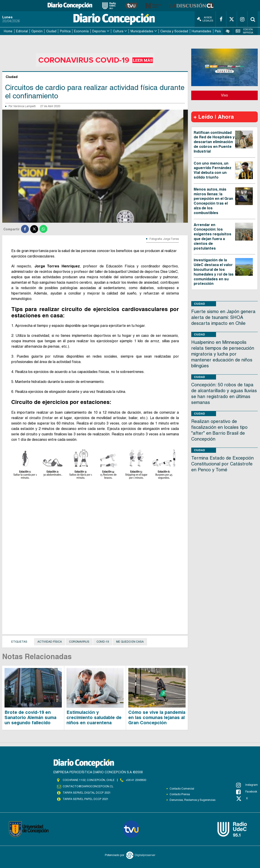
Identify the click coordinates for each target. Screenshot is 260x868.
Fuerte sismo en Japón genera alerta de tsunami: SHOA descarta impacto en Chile (223, 317)
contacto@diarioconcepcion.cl (88, 786)
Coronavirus (79, 642)
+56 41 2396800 (136, 780)
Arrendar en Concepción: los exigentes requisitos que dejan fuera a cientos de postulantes (213, 237)
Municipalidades (142, 31)
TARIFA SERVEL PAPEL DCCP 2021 (85, 799)
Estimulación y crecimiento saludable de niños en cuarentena (94, 717)
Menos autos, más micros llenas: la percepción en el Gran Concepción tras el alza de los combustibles (213, 201)
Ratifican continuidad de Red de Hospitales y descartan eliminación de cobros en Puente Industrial (214, 142)
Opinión (37, 31)
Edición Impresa (244, 31)
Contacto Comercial (182, 789)
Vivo (224, 95)
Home (8, 31)
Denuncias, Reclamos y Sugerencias (192, 800)
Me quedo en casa (130, 642)
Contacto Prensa (180, 794)
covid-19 (103, 642)
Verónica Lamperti (24, 106)
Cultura (118, 31)
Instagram (247, 785)
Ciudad (51, 31)
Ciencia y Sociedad (174, 31)
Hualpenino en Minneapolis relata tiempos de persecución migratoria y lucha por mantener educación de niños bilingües (223, 354)
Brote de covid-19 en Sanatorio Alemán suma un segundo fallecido (30, 717)
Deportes (99, 31)
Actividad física (50, 642)
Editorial (22, 31)
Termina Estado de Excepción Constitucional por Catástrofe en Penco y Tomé (222, 464)
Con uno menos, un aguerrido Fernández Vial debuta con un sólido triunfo (213, 170)
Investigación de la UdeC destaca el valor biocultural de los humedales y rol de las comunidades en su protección (214, 272)
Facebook (247, 792)
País (218, 31)
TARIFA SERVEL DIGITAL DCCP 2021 (87, 793)
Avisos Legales (205, 19)
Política (65, 31)
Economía (81, 31)
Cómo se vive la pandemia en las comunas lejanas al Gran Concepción (157, 717)
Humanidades (201, 31)
